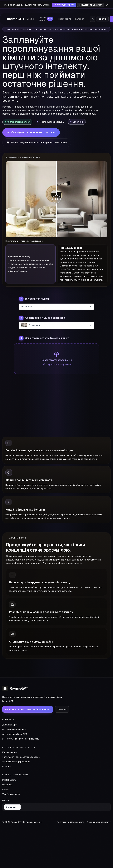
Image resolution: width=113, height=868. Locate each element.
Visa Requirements (11, 794)
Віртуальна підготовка (14, 729)
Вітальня (57, 307)
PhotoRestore (9, 780)
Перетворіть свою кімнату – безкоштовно (28, 709)
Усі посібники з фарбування (16, 762)
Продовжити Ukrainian (91, 5)
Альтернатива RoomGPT (15, 734)
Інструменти (64, 19)
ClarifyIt (6, 789)
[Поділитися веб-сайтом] (93, 19)
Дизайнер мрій (10, 725)
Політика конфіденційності (70, 822)
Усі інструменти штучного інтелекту (21, 739)
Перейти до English (64, 5)
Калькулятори (9, 752)
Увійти (102, 19)
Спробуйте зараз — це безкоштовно (31, 132)
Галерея (80, 19)
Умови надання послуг (99, 822)
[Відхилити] (107, 5)
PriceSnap (7, 785)
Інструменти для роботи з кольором (21, 757)
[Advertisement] (56, 407)
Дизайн (30, 19)
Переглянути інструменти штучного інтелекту (37, 143)
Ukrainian (13, 807)
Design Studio (46, 19)
